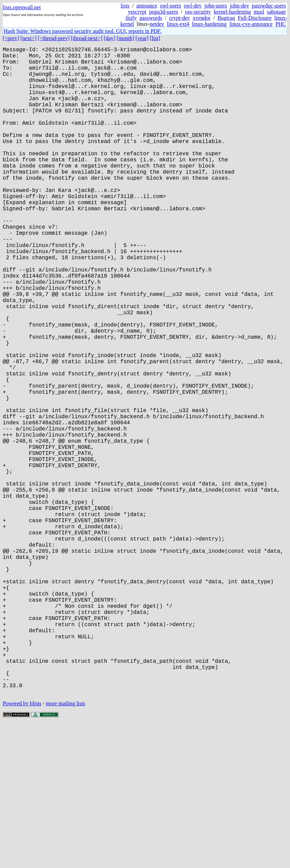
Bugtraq (226, 18)
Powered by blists (22, 847)
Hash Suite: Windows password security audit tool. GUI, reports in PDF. (83, 31)
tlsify (131, 18)
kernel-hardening (232, 12)
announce (147, 6)
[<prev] (11, 38)
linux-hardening (209, 24)
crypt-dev (179, 18)
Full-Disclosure (255, 18)
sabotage (276, 12)
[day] (109, 38)
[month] (125, 38)
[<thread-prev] (54, 38)
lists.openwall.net (22, 7)
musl (259, 12)
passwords (151, 18)
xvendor (202, 18)
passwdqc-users (269, 6)
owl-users (170, 6)
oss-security (198, 12)
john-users (216, 6)
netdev (157, 24)
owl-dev (193, 6)
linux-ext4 (178, 24)
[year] (142, 38)
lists (125, 6)
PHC (281, 24)
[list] (155, 38)
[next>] (28, 38)
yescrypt (137, 12)
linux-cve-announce (251, 24)
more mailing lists (66, 847)
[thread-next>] (87, 38)
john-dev (240, 6)
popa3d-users (163, 12)
